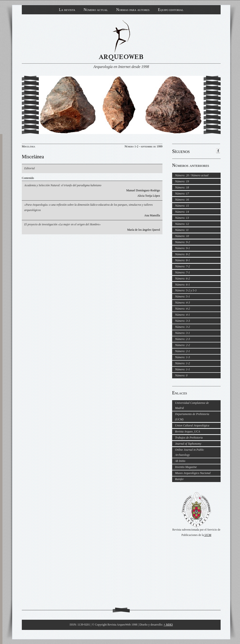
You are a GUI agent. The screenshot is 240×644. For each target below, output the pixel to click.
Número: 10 (182, 236)
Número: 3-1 (182, 333)
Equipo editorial (171, 10)
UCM (208, 535)
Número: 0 (181, 375)
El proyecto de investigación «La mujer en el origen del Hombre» (62, 224)
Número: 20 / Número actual (192, 175)
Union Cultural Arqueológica (192, 425)
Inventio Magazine (186, 467)
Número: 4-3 (182, 303)
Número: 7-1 (182, 272)
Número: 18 (182, 187)
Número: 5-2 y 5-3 (186, 290)
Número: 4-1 (182, 315)
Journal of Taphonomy (188, 444)
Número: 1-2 (182, 363)
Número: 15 (182, 206)
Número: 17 (182, 194)
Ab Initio (180, 461)
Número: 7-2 (182, 266)
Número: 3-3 (182, 321)
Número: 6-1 (182, 285)
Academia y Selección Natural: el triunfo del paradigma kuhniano (63, 185)
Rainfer (179, 479)
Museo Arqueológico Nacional (193, 473)
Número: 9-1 (182, 248)
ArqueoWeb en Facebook (218, 151)
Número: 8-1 (182, 260)
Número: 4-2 (182, 309)
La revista (67, 10)
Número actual (96, 10)
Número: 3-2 (182, 327)
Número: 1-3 (182, 357)
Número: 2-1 (182, 351)
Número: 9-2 (182, 242)
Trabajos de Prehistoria (189, 438)
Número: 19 (182, 181)
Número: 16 (182, 200)
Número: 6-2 (182, 279)
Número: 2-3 (182, 339)
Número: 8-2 (182, 254)
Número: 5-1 (182, 297)
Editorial (29, 168)
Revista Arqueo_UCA (188, 432)
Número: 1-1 (182, 369)
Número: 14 (182, 212)
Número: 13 (182, 218)
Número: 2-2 (182, 345)
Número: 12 (182, 224)
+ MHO (168, 625)
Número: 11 (182, 230)
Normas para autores (133, 10)
